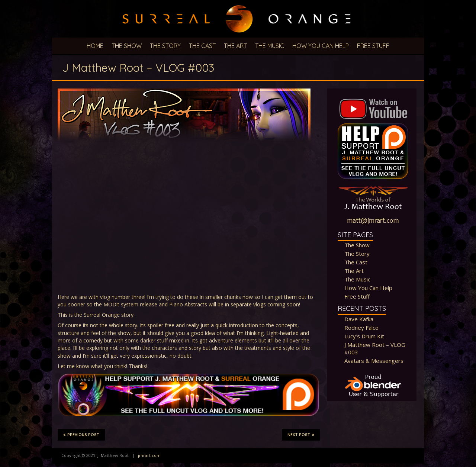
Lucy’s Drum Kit (364, 336)
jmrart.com (149, 455)
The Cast (202, 46)
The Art (235, 46)
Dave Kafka (359, 319)
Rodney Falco (361, 328)
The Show (127, 46)
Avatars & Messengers (374, 361)
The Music (270, 46)
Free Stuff (373, 46)
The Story (165, 46)
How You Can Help (321, 46)
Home (95, 46)
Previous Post (81, 435)
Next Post (301, 435)
